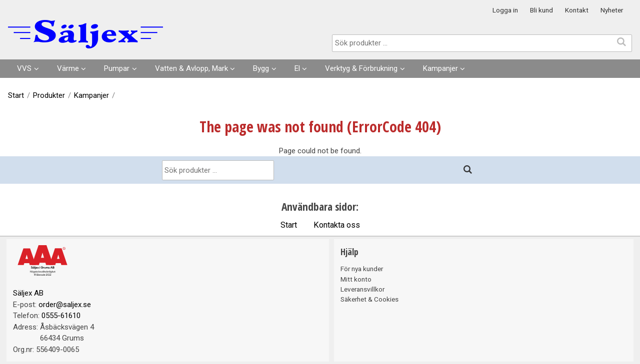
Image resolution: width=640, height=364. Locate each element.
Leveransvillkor (362, 289)
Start (16, 95)
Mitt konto (356, 279)
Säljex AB (28, 293)
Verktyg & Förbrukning (361, 68)
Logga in (505, 10)
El (297, 68)
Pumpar (117, 68)
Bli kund (541, 10)
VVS (24, 68)
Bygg (261, 68)
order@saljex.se (65, 305)
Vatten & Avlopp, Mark (191, 68)
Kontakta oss (337, 225)
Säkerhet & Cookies (369, 299)
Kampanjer (440, 68)
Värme (68, 68)
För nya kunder (362, 269)
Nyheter (612, 10)
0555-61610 (61, 316)
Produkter (49, 95)
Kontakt (577, 10)
